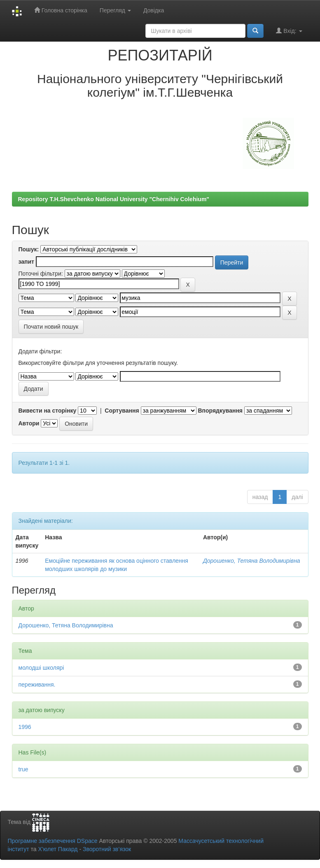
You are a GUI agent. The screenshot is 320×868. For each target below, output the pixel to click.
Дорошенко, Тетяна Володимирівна (252, 561)
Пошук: (29, 249)
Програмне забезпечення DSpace (53, 841)
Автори (29, 423)
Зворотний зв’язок (107, 849)
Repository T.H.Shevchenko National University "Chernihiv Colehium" (114, 199)
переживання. (37, 685)
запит (26, 262)
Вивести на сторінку (48, 411)
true (23, 769)
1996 (25, 727)
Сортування (122, 411)
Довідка (154, 10)
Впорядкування (220, 411)
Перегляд (115, 10)
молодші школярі (41, 668)
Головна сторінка (61, 10)
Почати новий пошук (51, 327)
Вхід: (289, 31)
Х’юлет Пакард (58, 849)
